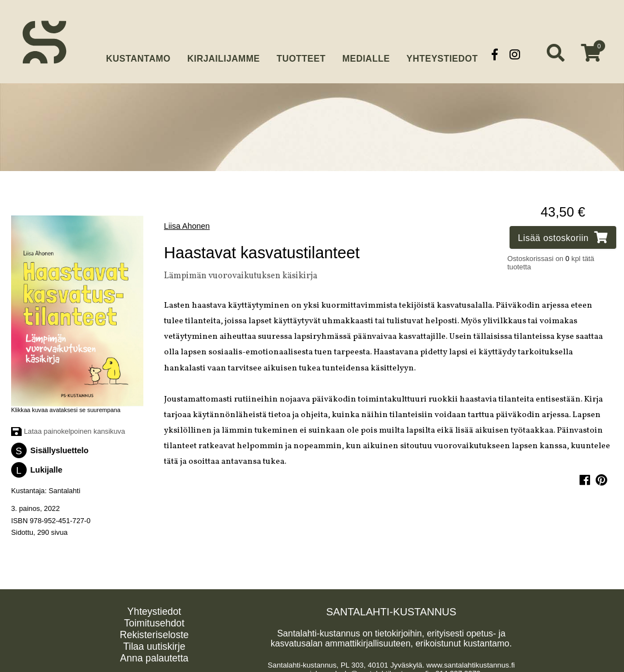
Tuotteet (301, 54)
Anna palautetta (154, 655)
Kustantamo (138, 53)
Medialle (366, 54)
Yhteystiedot (442, 54)
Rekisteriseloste (154, 631)
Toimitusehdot (154, 620)
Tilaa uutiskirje (154, 643)
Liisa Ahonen (187, 223)
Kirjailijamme (224, 54)
